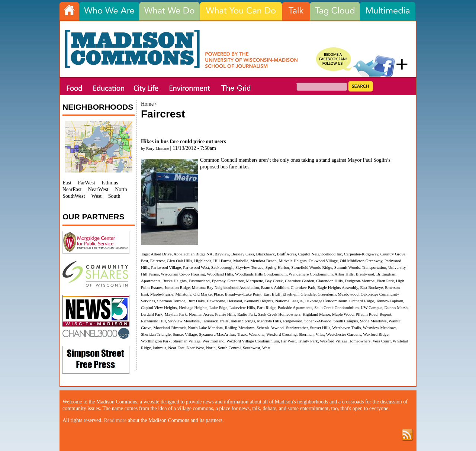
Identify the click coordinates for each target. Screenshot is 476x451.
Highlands (203, 261)
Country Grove (393, 254)
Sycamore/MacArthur (217, 334)
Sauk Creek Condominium (336, 307)
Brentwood (365, 274)
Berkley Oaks (243, 254)
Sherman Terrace (171, 301)
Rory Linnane (158, 148)
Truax (242, 334)
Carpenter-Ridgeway (361, 254)
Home (147, 104)
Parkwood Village (166, 267)
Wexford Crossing (281, 334)
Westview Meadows (380, 328)
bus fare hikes (235, 167)
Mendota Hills (269, 321)
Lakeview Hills (242, 307)
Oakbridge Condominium (326, 301)
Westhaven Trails (346, 328)
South (114, 196)
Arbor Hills (344, 274)
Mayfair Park (176, 314)
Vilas (320, 334)
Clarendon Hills (329, 281)
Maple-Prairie (162, 294)
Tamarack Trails (215, 321)
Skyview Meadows (184, 321)
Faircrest (157, 261)
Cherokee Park (303, 287)
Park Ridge (266, 307)
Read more (115, 420)
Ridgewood (293, 321)
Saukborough (222, 267)
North (211, 348)
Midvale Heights (292, 261)
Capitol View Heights (159, 307)
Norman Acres (201, 314)
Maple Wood (343, 314)
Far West (289, 341)
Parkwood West (196, 267)
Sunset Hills (320, 328)
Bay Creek (274, 281)
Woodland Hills (220, 274)
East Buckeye (371, 287)
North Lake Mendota (205, 328)
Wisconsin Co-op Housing (183, 274)
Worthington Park (156, 341)
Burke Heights (175, 281)
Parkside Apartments (295, 307)
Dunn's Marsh (396, 307)
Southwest (252, 348)
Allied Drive (161, 254)
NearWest (98, 189)
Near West (195, 348)
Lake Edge (218, 307)
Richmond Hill (153, 321)
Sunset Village (185, 334)
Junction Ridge (177, 287)
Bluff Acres (286, 254)
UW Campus (372, 307)
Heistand (235, 301)
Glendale (308, 294)
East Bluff (272, 294)
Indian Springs (243, 321)
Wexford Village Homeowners (345, 341)
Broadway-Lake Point (243, 294)
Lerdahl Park (152, 314)
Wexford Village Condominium (253, 341)
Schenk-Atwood (318, 321)
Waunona (257, 334)
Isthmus (159, 348)
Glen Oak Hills (180, 261)
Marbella (241, 261)
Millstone (184, 294)
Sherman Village (186, 341)
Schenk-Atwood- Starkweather (282, 328)
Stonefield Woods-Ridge (312, 267)
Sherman (306, 334)
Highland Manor (316, 314)
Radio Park (247, 314)
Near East (176, 348)
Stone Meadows (373, 321)
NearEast (72, 189)
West (266, 348)
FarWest (87, 183)
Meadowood (348, 294)
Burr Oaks (196, 301)
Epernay (218, 281)
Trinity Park (308, 341)
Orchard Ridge (361, 301)
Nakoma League (289, 301)
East (144, 261)
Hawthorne (216, 301)
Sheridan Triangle (156, 334)
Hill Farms (222, 261)
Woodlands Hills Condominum (261, 274)
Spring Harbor (277, 267)
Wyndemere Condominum (311, 274)
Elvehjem (291, 294)
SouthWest (74, 196)
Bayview (222, 254)
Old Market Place (208, 294)
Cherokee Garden (300, 281)
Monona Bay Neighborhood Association (226, 287)
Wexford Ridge (376, 334)
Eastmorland (199, 281)
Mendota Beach (263, 261)
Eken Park (385, 281)
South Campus (346, 321)
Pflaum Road (366, 314)
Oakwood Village (323, 261)
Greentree (236, 281)
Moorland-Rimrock (170, 328)
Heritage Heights (193, 307)
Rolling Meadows (240, 328)
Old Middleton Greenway (361, 261)
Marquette (254, 281)
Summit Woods (347, 267)
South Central (229, 348)
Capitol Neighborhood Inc (320, 254)
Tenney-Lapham (390, 301)
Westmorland (213, 341)
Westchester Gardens (344, 334)
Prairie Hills (225, 314)
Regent (386, 314)
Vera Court (382, 341)
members (249, 160)
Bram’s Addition (275, 287)
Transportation (374, 267)
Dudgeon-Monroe (360, 281)
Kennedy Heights (258, 301)
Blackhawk (266, 254)
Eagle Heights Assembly (338, 287)
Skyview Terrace (249, 267)
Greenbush (327, 294)
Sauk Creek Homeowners (279, 314)
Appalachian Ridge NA (193, 254)
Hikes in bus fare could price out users (184, 141)
